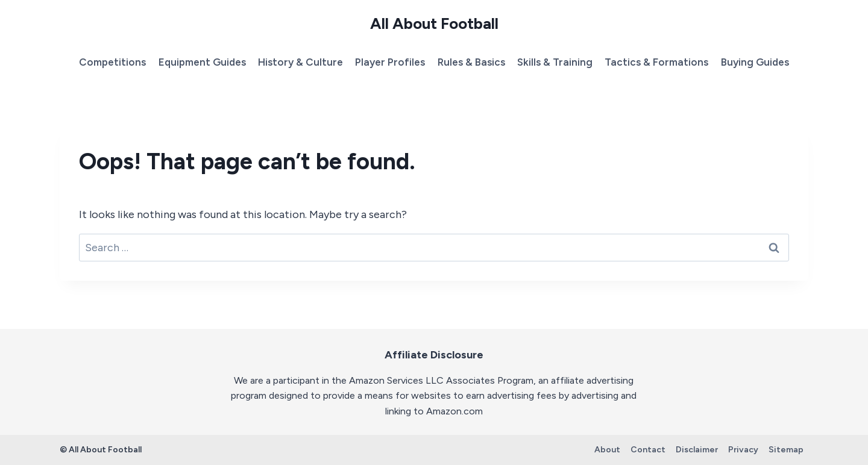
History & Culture (300, 62)
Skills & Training (555, 62)
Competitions (112, 62)
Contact (648, 450)
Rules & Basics (471, 62)
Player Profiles (390, 62)
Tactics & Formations (656, 62)
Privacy (743, 450)
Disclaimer (697, 450)
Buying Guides (755, 62)
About (607, 450)
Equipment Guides (202, 62)
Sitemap (786, 450)
